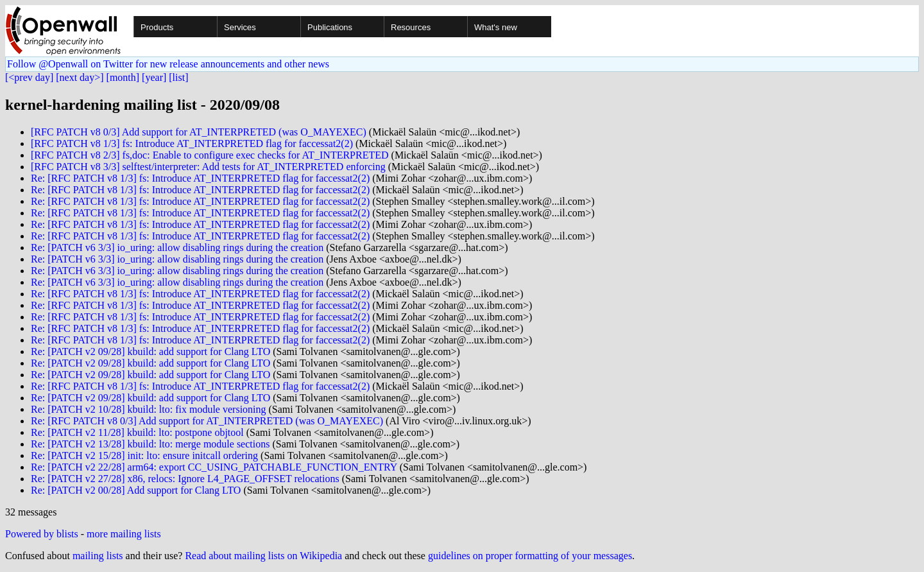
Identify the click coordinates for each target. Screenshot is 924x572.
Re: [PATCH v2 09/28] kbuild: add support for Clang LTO (150, 351)
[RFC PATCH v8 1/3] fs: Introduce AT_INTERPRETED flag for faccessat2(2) (192, 143)
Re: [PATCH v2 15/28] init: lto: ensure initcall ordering (144, 455)
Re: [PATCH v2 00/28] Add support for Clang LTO (136, 490)
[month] (123, 77)
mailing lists (98, 556)
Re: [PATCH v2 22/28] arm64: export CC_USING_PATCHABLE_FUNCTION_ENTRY (214, 467)
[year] (154, 77)
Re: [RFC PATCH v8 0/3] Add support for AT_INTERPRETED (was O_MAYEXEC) (207, 421)
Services (240, 27)
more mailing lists (124, 534)
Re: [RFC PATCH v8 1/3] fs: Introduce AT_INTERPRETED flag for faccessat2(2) (200, 178)
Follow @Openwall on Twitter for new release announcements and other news (168, 64)
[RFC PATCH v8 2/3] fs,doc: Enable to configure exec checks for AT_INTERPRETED (210, 155)
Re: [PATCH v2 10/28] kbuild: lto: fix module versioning (149, 409)
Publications (330, 27)
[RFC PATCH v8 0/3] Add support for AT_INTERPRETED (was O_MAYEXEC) (199, 132)
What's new (496, 27)
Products (157, 27)
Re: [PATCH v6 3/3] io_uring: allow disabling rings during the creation (177, 247)
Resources (411, 27)
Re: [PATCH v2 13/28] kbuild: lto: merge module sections (150, 444)
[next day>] (80, 77)
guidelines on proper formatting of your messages (530, 556)
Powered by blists (42, 534)
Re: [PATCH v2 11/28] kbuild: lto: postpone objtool (137, 432)
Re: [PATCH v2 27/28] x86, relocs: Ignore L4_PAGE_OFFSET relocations (185, 479)
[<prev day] (29, 77)
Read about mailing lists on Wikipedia (263, 556)
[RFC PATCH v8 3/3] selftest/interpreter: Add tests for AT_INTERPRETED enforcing (208, 167)
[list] (178, 77)
